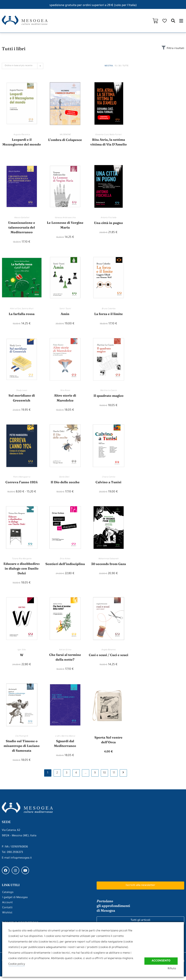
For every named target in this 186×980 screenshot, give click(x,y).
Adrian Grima (65, 652)
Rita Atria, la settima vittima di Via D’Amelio (108, 142)
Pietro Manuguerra (22, 479)
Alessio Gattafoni (22, 218)
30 (120, 66)
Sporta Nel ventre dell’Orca (108, 743)
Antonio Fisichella (108, 218)
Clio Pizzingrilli (22, 739)
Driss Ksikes (65, 560)
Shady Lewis (22, 392)
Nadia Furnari (116, 135)
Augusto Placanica (22, 135)
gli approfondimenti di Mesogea (114, 909)
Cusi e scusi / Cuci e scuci (108, 660)
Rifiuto (173, 969)
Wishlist (7, 917)
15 (116, 66)
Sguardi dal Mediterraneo (65, 747)
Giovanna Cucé (102, 135)
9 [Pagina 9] (95, 777)
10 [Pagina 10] (104, 777)
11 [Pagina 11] (114, 777)
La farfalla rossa (22, 315)
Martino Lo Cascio (108, 392)
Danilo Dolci (65, 479)
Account (8, 906)
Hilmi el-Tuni (15, 310)
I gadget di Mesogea (15, 901)
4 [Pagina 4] (76, 777)
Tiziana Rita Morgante (22, 560)
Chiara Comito (108, 479)
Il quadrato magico (108, 397)
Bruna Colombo (109, 310)
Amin (65, 315)
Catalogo (8, 896)
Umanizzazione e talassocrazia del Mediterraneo (22, 228)
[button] (173, 21)
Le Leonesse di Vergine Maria (65, 226)
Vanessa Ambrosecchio (65, 218)
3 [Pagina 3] (67, 777)
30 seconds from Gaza (108, 565)
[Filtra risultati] (163, 48)
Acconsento (161, 961)
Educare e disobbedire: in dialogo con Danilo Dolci (22, 570)
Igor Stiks (22, 652)
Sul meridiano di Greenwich (22, 399)
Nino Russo (65, 392)
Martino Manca (68, 739)
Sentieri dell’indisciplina (65, 568)
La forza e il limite (108, 315)
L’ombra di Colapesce (65, 140)
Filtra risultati (175, 49)
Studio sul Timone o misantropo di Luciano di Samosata (22, 749)
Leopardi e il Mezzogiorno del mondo (22, 142)
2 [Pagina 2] (57, 777)
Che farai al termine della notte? (65, 660)
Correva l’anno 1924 (22, 484)
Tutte (126, 66)
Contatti (7, 911)
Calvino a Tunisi (108, 484)
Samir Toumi (65, 310)
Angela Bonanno (108, 652)
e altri (58, 739)
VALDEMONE (65, 135)
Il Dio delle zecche (65, 484)
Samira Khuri (28, 310)
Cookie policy (17, 964)
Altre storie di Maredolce (65, 399)
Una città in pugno (108, 223)
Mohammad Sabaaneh (108, 560)
